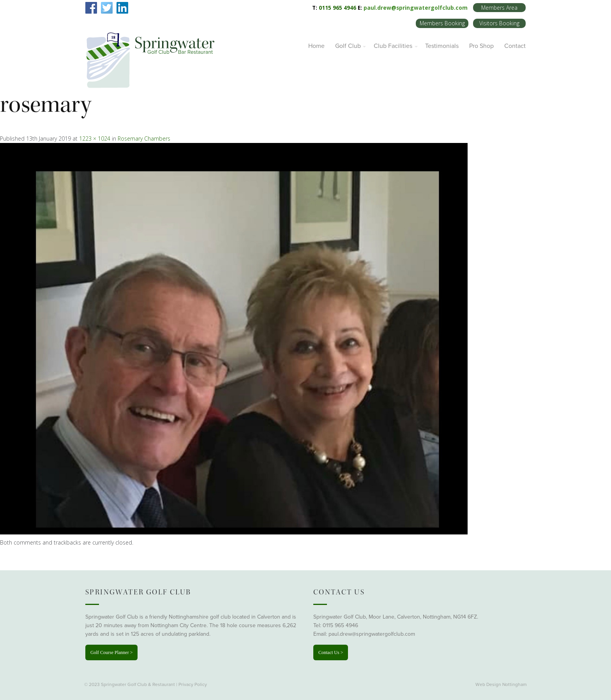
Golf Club (348, 46)
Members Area (499, 8)
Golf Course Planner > (111, 652)
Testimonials (442, 46)
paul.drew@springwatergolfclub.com (416, 8)
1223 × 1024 (95, 138)
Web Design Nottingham (501, 684)
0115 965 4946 (340, 625)
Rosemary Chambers (144, 138)
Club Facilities (393, 46)
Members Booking (442, 23)
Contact (515, 46)
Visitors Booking (499, 23)
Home (316, 46)
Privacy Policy (193, 684)
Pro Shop (481, 46)
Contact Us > (331, 652)
